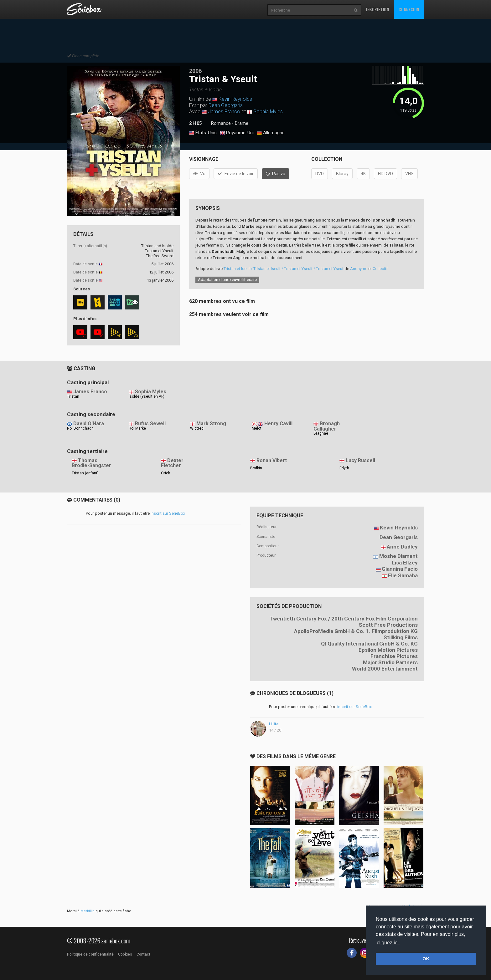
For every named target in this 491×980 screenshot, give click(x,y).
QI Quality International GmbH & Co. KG (369, 644)
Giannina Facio (400, 569)
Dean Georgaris (226, 105)
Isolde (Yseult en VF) (147, 396)
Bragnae (321, 433)
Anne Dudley (402, 547)
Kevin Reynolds (235, 99)
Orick (165, 473)
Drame (242, 123)
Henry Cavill (278, 424)
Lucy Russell (360, 460)
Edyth (344, 468)
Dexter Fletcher (172, 463)
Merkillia (88, 911)
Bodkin (256, 468)
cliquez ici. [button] (388, 943)
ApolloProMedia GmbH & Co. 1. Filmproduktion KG (356, 631)
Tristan (73, 396)
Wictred (197, 428)
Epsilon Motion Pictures (388, 650)
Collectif (380, 269)
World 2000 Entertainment (385, 669)
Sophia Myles (268, 112)
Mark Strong (211, 424)
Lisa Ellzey (405, 563)
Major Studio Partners (390, 662)
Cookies (125, 954)
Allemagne (271, 133)
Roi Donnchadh (80, 428)
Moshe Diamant (398, 556)
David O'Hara (89, 424)
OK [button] (426, 959)
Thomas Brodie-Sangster (91, 463)
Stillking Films (401, 637)
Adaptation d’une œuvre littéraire (227, 280)
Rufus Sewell (150, 424)
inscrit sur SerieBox (168, 513)
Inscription (378, 9)
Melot (257, 428)
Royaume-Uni (237, 133)
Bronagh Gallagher (327, 426)
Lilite (274, 724)
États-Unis (203, 133)
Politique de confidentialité (90, 954)
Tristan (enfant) (85, 473)
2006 (195, 71)
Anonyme (359, 269)
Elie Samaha (403, 575)
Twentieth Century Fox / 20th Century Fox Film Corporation (344, 619)
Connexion (409, 9)
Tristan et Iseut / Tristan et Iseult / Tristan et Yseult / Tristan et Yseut (284, 269)
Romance (221, 123)
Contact (143, 954)
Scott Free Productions (388, 625)
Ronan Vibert (272, 460)
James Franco (224, 112)
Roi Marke (137, 428)
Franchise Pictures (394, 656)
